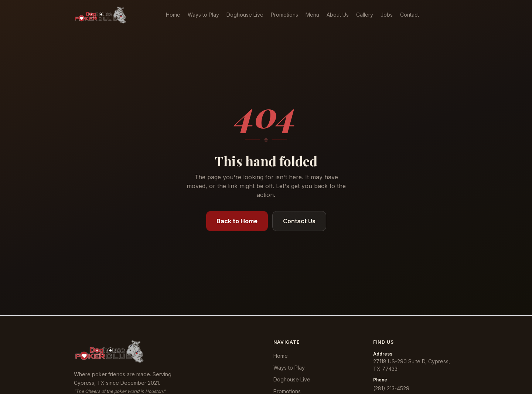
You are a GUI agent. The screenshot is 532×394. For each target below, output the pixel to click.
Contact (410, 15)
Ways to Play (203, 15)
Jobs (387, 15)
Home (173, 15)
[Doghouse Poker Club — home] (100, 15)
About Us (338, 15)
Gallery (365, 15)
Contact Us (299, 221)
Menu (312, 15)
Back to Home (237, 221)
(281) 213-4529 (391, 388)
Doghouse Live (245, 15)
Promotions (284, 15)
